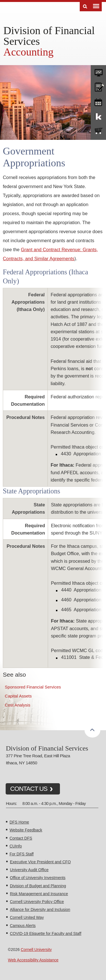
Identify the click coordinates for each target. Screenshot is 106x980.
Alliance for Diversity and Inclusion (40, 910)
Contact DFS (21, 838)
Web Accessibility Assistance (33, 960)
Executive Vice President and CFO (40, 862)
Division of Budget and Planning (38, 886)
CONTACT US (29, 789)
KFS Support (98, 116)
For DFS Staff (22, 854)
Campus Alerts (23, 926)
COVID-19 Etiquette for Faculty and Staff (46, 933)
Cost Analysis (18, 705)
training (98, 101)
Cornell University (36, 950)
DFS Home (19, 822)
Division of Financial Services (49, 36)
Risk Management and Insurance (39, 894)
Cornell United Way (27, 917)
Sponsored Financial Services (33, 687)
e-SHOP (98, 131)
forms (98, 71)
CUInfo (16, 846)
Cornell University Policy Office (37, 902)
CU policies (98, 86)
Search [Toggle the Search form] (85, 7)
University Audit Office (29, 870)
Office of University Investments (38, 878)
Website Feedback (26, 830)
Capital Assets (18, 696)
